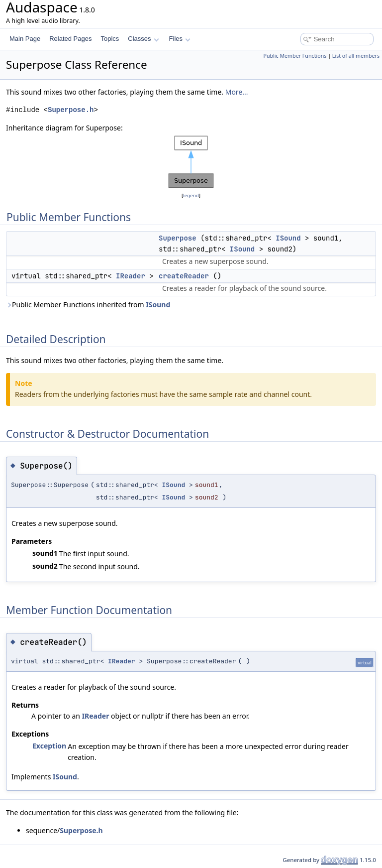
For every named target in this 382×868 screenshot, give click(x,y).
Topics (110, 39)
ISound (288, 238)
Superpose (178, 238)
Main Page (25, 39)
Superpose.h (71, 110)
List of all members (356, 56)
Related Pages (70, 39)
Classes (143, 39)
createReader (184, 276)
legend (191, 195)
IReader (131, 276)
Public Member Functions (295, 56)
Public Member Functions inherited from (88, 305)
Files (180, 39)
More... (237, 92)
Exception (49, 746)
